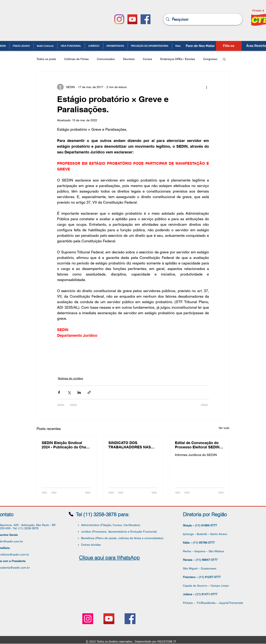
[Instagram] (119, 19)
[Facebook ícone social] (146, 19)
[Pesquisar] (203, 19)
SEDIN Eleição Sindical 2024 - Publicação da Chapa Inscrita (66, 445)
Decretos (129, 59)
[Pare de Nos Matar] (200, 46)
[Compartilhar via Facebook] (59, 392)
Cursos (147, 59)
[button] (224, 59)
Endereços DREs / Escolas (178, 59)
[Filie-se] (229, 46)
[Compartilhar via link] (89, 392)
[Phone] (71, 514)
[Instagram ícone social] (88, 619)
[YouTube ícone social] (132, 19)
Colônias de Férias (76, 59)
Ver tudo (224, 428)
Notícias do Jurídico (71, 378)
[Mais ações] (206, 87)
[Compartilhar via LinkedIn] (79, 392)
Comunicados (106, 59)
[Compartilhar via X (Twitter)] (69, 392)
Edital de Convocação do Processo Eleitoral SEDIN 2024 (197, 445)
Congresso (210, 59)
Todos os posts (46, 59)
